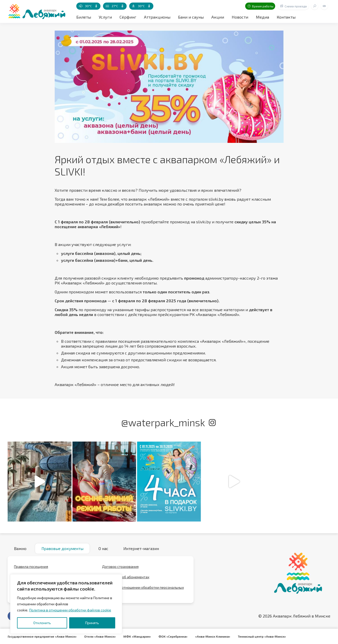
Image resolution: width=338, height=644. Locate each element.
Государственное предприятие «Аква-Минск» (42, 636)
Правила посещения (31, 567)
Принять (92, 623)
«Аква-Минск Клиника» (213, 636)
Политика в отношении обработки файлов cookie (70, 610)
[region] (66, 604)
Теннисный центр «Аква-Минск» (262, 636)
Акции (218, 17)
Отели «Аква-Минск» (100, 636)
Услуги (105, 17)
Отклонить (42, 623)
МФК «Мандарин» (137, 636)
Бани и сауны (191, 17)
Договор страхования (120, 567)
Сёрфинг (128, 17)
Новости (240, 17)
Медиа (262, 17)
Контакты (286, 17)
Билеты (84, 17)
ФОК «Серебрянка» (173, 636)
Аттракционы (157, 17)
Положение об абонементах (126, 577)
